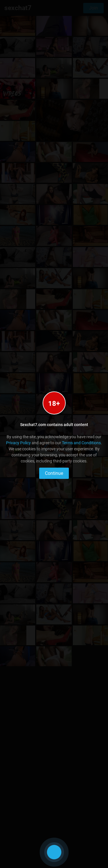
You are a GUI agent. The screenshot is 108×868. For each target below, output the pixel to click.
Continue (54, 473)
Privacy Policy (18, 443)
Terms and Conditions (81, 443)
